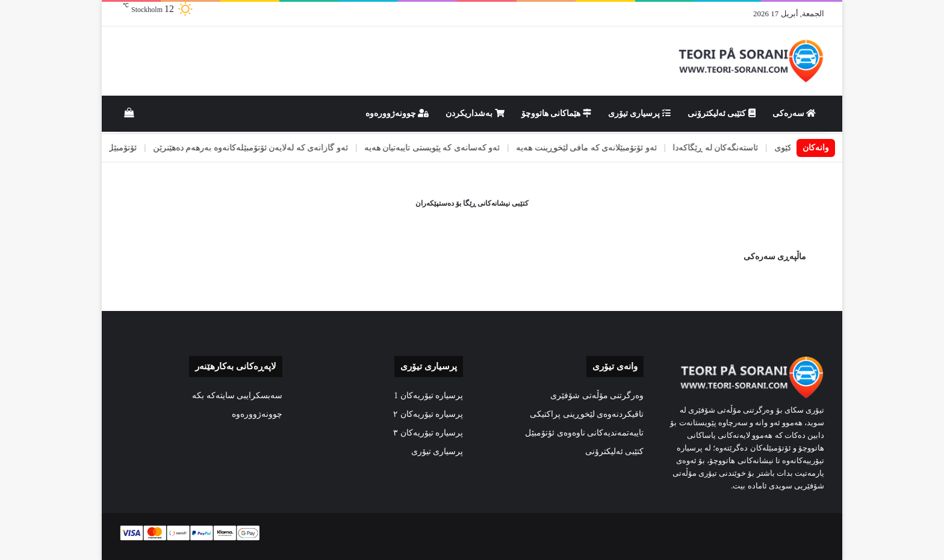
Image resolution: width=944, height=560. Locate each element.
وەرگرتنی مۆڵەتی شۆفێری (597, 395)
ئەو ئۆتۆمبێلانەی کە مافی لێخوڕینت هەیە (568, 148)
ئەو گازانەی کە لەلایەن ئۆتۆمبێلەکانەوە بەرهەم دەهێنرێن (232, 148)
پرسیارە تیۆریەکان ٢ (428, 414)
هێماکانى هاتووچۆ (556, 113)
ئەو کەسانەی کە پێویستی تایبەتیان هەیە (414, 148)
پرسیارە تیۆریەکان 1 (428, 395)
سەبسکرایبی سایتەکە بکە (237, 395)
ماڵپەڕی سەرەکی (775, 257)
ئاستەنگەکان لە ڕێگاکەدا (697, 148)
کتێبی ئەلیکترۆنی (722, 113)
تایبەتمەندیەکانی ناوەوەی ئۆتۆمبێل (584, 433)
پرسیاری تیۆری (639, 113)
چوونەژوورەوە (397, 113)
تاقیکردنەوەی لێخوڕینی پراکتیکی (587, 414)
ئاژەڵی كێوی (778, 148)
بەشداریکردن (475, 113)
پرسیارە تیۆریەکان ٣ (428, 433)
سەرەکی (794, 113)
